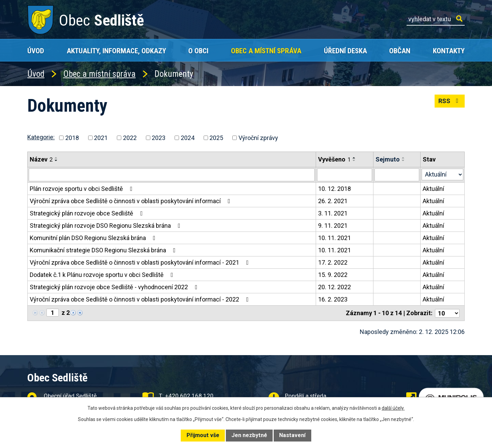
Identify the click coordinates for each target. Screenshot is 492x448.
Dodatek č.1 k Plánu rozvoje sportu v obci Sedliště (103, 275)
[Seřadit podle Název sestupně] (56, 160)
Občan (400, 51)
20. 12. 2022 (334, 287)
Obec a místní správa (266, 51)
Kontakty (449, 51)
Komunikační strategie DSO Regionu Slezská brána (104, 250)
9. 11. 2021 (333, 226)
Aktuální (433, 189)
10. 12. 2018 (334, 189)
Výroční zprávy (258, 138)
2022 (130, 138)
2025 (216, 138)
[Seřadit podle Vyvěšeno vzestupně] (354, 158)
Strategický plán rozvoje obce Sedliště (88, 213)
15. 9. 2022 (333, 275)
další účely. (393, 408)
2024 (188, 138)
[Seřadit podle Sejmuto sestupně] (404, 160)
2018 (72, 138)
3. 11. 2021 (333, 213)
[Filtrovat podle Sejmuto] (397, 175)
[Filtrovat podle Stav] (442, 174)
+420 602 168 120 (189, 396)
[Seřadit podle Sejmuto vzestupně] (404, 158)
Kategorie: (41, 137)
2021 (101, 138)
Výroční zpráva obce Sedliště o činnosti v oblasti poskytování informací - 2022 (141, 299)
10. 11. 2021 (334, 238)
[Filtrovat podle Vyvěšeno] (345, 175)
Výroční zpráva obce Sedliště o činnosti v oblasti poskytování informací (131, 201)
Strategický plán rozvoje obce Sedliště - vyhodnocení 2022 (115, 287)
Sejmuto (388, 159)
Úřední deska (345, 51)
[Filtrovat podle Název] (172, 175)
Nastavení (292, 435)
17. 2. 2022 (333, 262)
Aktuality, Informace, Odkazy (116, 51)
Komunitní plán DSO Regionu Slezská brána (94, 238)
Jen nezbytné (249, 435)
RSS (450, 101)
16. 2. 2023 (333, 299)
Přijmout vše (203, 435)
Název (41, 159)
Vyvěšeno (334, 159)
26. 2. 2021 (333, 201)
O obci (198, 51)
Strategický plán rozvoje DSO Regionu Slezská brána (106, 226)
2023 (159, 138)
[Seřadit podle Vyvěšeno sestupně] (354, 160)
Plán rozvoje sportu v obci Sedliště (83, 189)
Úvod (36, 51)
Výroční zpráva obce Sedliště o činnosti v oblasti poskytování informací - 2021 (141, 262)
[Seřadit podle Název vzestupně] (56, 158)
